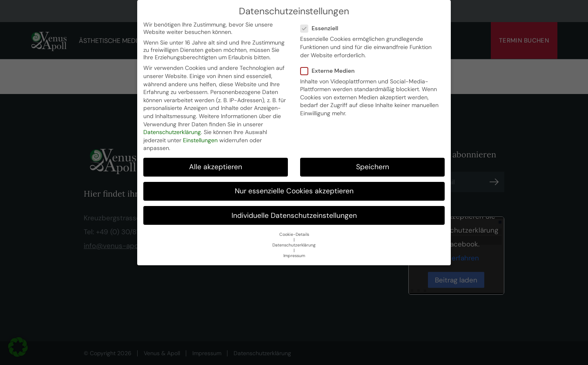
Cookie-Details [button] (294, 234)
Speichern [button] (373, 166)
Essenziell (322, 28)
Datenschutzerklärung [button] (294, 245)
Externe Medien (330, 70)
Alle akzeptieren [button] (216, 166)
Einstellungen (200, 140)
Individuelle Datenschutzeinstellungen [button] (294, 215)
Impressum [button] (294, 255)
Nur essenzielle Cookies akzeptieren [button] (294, 191)
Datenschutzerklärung (172, 132)
